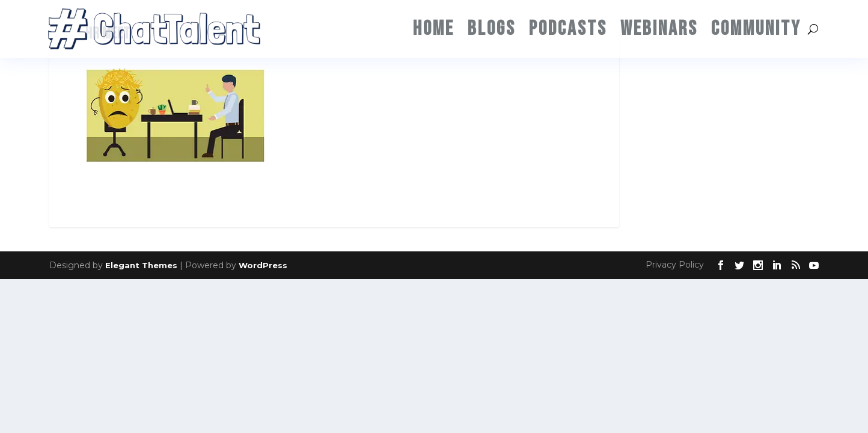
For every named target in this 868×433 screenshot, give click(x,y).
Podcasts (568, 29)
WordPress (263, 265)
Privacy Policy (675, 265)
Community (756, 29)
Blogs (492, 29)
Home (434, 29)
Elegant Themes (141, 265)
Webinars (659, 29)
